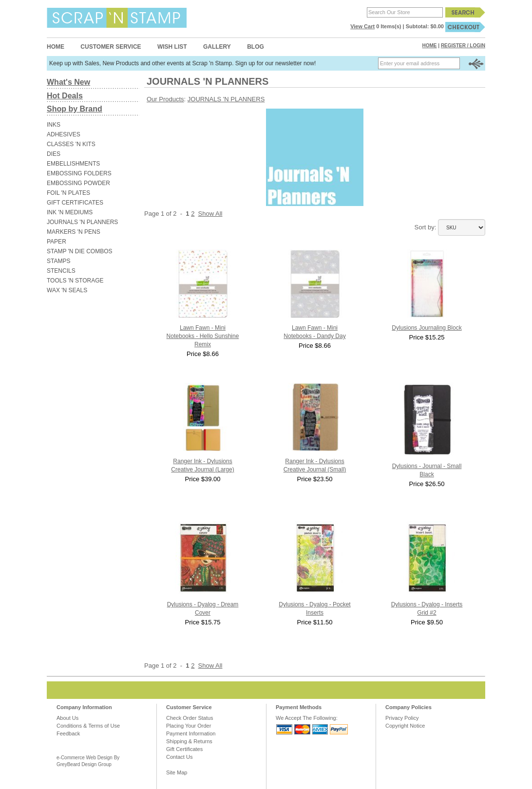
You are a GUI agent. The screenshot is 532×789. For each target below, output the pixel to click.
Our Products (165, 99)
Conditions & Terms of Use (88, 726)
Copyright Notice (405, 726)
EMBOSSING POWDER (78, 183)
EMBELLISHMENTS (73, 164)
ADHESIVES (64, 134)
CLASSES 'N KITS (71, 144)
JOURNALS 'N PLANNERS (82, 222)
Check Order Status (190, 718)
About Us (67, 718)
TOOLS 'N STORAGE (75, 281)
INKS (54, 125)
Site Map (177, 772)
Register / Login (463, 46)
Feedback (68, 733)
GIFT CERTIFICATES (75, 203)
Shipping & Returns (189, 741)
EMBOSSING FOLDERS (79, 173)
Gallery (217, 47)
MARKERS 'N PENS (74, 232)
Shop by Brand (75, 109)
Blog (256, 47)
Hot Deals (65, 96)
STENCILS (61, 271)
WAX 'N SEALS (67, 290)
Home (56, 47)
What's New (68, 82)
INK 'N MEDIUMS (70, 212)
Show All (210, 214)
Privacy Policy (402, 718)
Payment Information (191, 733)
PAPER (57, 242)
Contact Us (179, 757)
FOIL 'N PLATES (68, 193)
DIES (54, 154)
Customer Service (111, 47)
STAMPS (58, 261)
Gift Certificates (184, 749)
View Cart (362, 26)
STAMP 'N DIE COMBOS (80, 251)
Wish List (172, 47)
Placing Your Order (189, 726)
